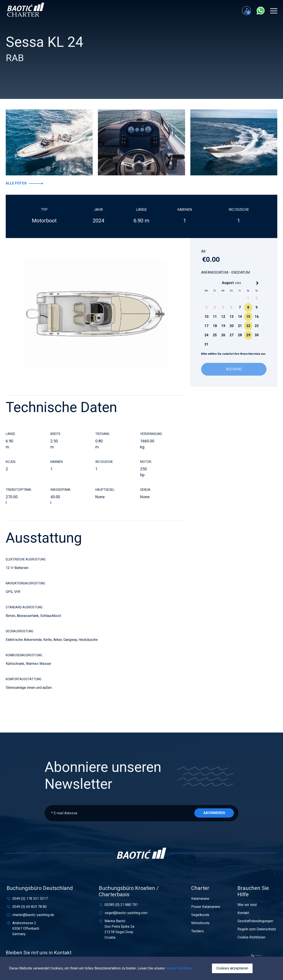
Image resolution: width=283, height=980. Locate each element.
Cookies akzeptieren (232, 968)
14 (240, 317)
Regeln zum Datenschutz (257, 929)
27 (232, 335)
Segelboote (200, 915)
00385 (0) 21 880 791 (121, 905)
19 (223, 326)
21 (240, 326)
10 (206, 317)
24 (206, 335)
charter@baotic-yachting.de (33, 915)
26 (223, 335)
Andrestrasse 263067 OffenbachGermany (26, 928)
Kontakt (243, 913)
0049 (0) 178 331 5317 (30, 899)
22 (248, 326)
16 (257, 317)
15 (248, 317)
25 (215, 335)
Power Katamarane (206, 907)
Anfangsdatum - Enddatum (225, 272)
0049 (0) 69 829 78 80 (29, 907)
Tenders (198, 931)
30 (257, 335)
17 (206, 326)
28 (240, 335)
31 (206, 344)
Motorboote (200, 923)
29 (248, 335)
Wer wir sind (247, 905)
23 (257, 326)
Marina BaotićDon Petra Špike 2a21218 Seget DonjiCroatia (119, 929)
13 (232, 317)
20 (232, 326)
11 (215, 317)
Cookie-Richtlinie (179, 968)
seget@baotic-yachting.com (126, 913)
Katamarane (200, 899)
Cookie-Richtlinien (251, 937)
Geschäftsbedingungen (255, 921)
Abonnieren (214, 813)
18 (215, 326)
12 (223, 317)
